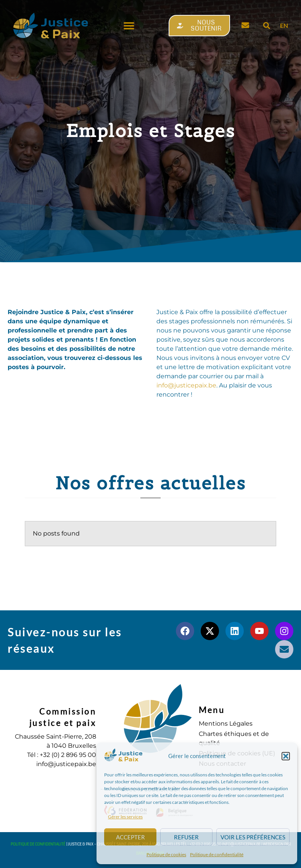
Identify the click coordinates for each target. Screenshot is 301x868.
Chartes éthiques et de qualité (234, 738)
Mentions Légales (226, 724)
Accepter (130, 837)
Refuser (186, 837)
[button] (286, 756)
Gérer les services (125, 817)
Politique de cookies (166, 854)
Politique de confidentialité (217, 854)
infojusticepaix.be (186, 385)
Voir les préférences (253, 837)
